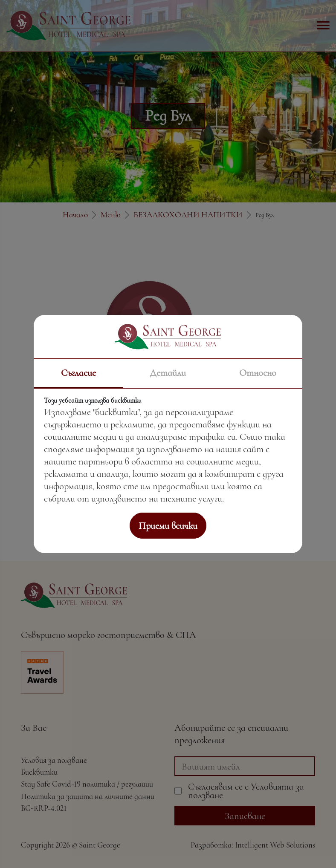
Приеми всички (168, 526)
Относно (258, 373)
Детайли (168, 373)
